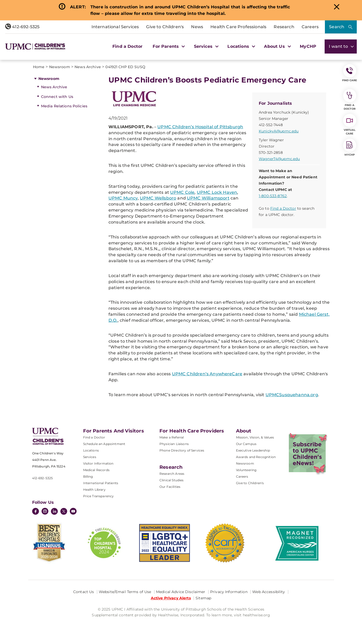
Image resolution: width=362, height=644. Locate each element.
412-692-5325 (22, 27)
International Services (115, 27)
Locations (91, 450)
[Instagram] (45, 512)
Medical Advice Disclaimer (181, 592)
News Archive (54, 87)
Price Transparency (99, 496)
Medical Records (96, 470)
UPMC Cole (182, 192)
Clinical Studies (172, 480)
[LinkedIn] (54, 512)
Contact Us (84, 592)
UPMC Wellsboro (158, 198)
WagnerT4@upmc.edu (279, 159)
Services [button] (206, 46)
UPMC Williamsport (208, 198)
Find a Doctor (127, 46)
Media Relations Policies (64, 106)
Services (90, 457)
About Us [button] (277, 46)
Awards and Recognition (256, 457)
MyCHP (308, 46)
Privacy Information (229, 592)
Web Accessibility (269, 592)
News (197, 27)
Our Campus (246, 444)
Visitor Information (98, 463)
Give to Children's (165, 27)
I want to (341, 46)
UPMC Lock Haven (217, 192)
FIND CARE (350, 73)
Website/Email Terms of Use (125, 592)
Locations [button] (241, 46)
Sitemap (203, 598)
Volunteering (246, 470)
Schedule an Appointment (104, 444)
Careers (310, 27)
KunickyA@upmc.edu (279, 131)
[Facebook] (36, 512)
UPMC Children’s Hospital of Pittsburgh (200, 127)
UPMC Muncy (123, 198)
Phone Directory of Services (182, 450)
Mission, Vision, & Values (255, 437)
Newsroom (49, 79)
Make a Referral (172, 437)
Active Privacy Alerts (171, 598)
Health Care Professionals (238, 27)
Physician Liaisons (174, 444)
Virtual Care (350, 125)
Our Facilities (170, 487)
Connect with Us (57, 97)
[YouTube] (73, 512)
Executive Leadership (253, 450)
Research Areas (172, 474)
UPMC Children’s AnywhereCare (207, 374)
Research (284, 27)
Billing (88, 476)
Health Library (94, 490)
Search (337, 27)
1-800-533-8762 (273, 196)
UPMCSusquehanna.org (292, 395)
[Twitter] (64, 511)
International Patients (101, 483)
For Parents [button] (168, 46)
